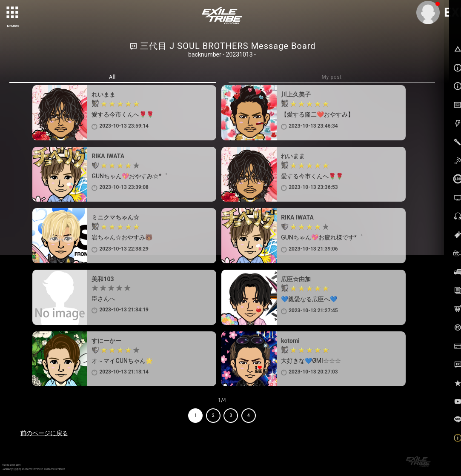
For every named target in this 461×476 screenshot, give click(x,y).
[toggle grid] (13, 13)
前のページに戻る (44, 433)
